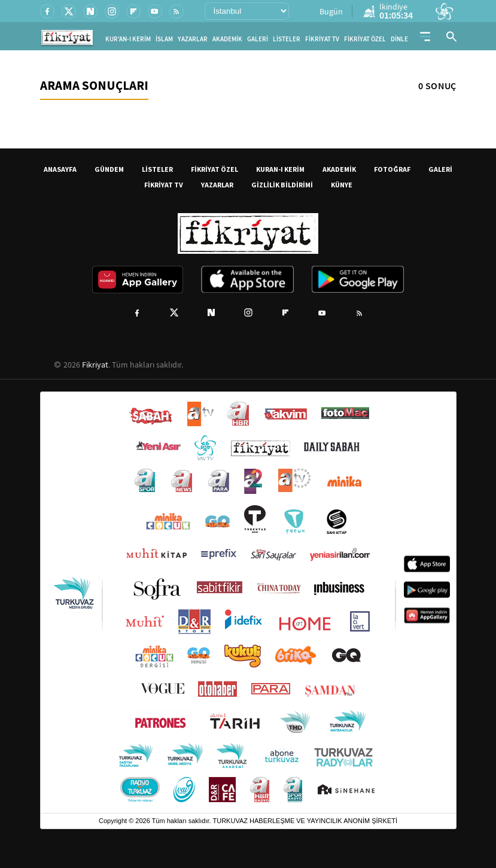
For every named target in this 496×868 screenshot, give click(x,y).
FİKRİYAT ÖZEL (365, 39)
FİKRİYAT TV (322, 39)
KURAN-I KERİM (280, 169)
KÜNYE (342, 185)
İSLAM (164, 39)
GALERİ (258, 39)
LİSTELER (287, 39)
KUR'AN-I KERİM (128, 39)
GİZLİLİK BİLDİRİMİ (282, 185)
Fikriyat (95, 365)
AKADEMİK (227, 39)
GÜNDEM (109, 169)
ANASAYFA (60, 169)
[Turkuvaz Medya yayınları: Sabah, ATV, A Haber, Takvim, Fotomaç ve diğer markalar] (248, 603)
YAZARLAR (193, 39)
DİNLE (399, 39)
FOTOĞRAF (392, 169)
